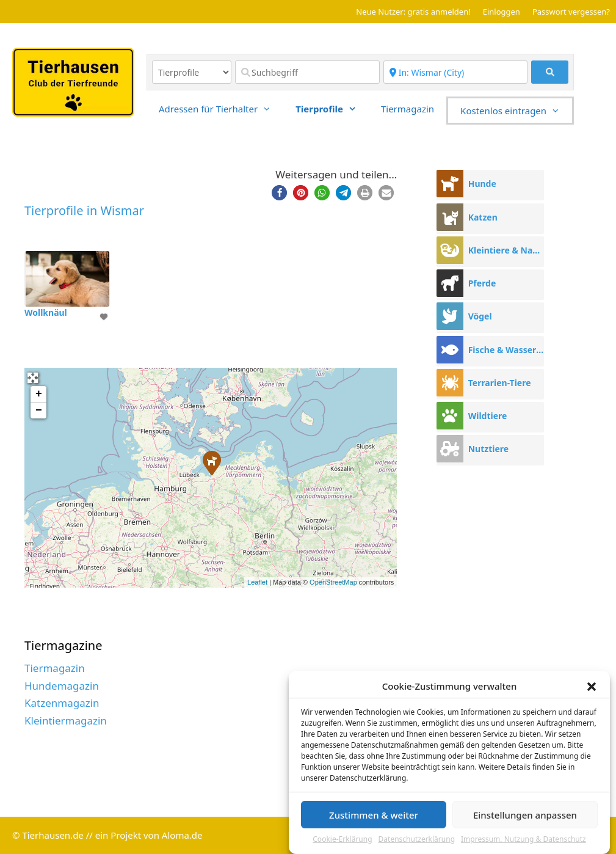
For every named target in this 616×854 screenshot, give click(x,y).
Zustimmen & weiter (374, 816)
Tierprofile (332, 109)
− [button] (39, 411)
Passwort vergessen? (571, 12)
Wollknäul (46, 312)
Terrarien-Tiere (500, 383)
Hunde (482, 184)
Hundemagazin (62, 686)
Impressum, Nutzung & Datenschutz (524, 840)
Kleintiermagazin (66, 721)
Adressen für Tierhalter (221, 109)
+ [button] (39, 394)
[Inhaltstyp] (192, 72)
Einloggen (502, 12)
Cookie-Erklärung (342, 840)
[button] (592, 687)
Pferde (482, 283)
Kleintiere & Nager (506, 250)
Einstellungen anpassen (525, 816)
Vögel (480, 316)
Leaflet (257, 582)
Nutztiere (488, 449)
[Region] (456, 72)
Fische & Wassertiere (506, 350)
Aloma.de (182, 835)
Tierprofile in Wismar (84, 210)
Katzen (483, 217)
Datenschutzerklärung (417, 840)
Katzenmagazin (62, 703)
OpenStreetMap (333, 582)
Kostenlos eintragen (516, 111)
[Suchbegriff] (307, 72)
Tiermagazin (408, 109)
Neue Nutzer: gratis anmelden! (413, 12)
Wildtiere (488, 416)
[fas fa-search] (550, 72)
